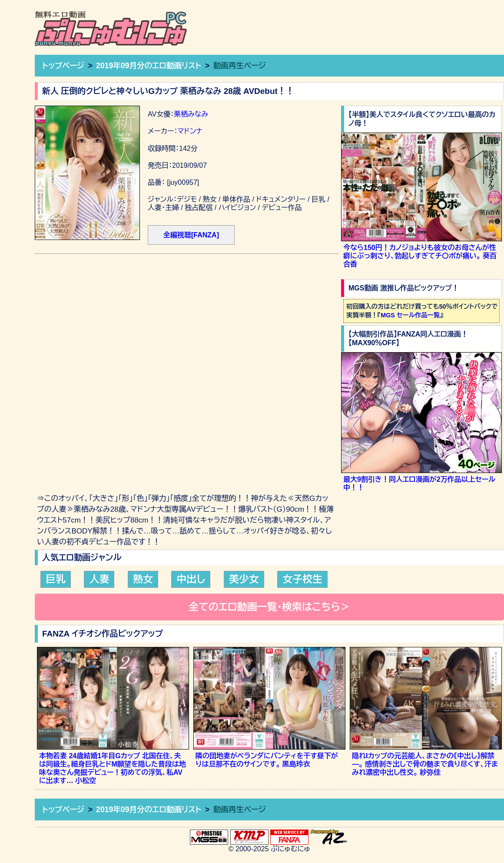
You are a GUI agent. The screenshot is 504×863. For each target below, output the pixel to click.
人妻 (99, 579)
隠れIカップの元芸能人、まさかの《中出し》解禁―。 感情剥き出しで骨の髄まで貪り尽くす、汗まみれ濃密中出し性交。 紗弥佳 (425, 764)
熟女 (143, 579)
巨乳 (56, 579)
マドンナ (190, 131)
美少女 (244, 579)
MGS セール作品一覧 (410, 315)
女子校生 (302, 579)
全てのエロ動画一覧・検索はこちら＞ (269, 607)
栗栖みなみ (191, 114)
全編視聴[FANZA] (191, 235)
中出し (191, 579)
